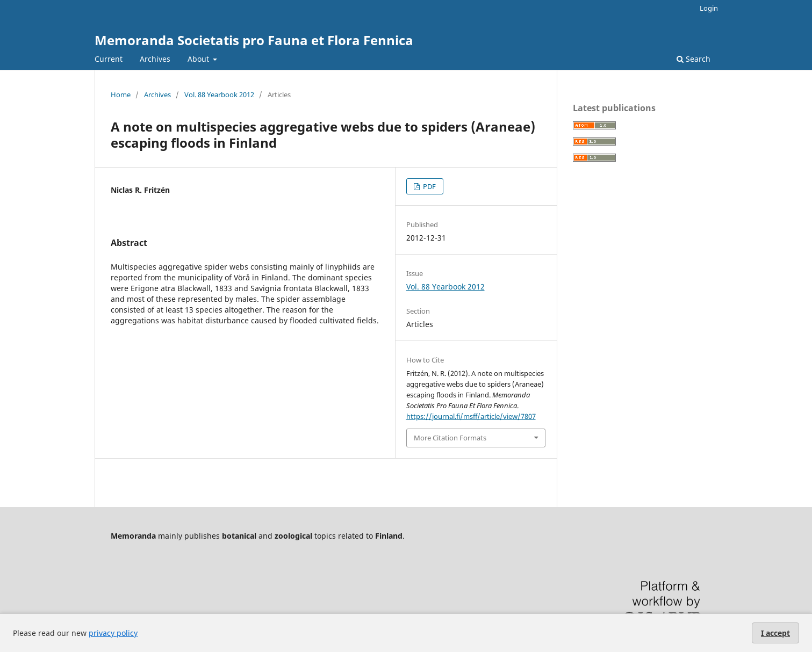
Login (709, 8)
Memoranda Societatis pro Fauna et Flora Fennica (254, 40)
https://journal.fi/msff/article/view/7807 (471, 416)
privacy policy (113, 633)
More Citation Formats (450, 438)
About (199, 59)
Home (121, 95)
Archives (155, 59)
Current (109, 59)
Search (694, 59)
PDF (429, 186)
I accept (775, 633)
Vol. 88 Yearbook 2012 (219, 95)
